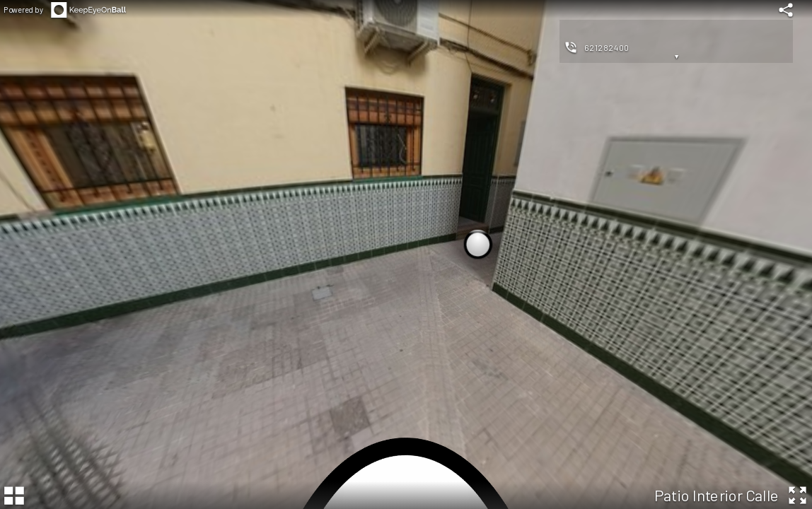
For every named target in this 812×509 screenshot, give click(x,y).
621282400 (607, 47)
